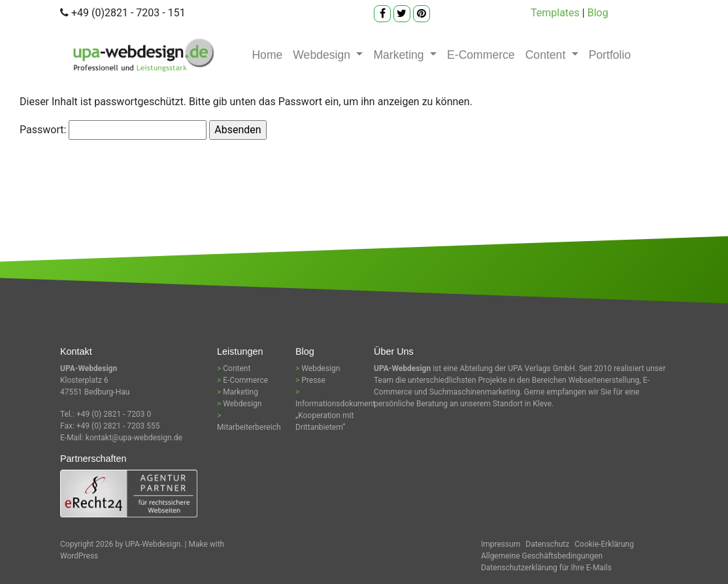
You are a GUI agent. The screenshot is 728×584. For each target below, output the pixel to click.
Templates (555, 13)
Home (267, 55)
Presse (313, 380)
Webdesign (323, 55)
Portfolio (610, 55)
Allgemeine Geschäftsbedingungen (542, 556)
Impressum (501, 544)
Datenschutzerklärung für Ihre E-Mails (546, 568)
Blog (598, 13)
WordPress (79, 556)
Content (547, 55)
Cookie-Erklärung (604, 544)
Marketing (400, 55)
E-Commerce (481, 55)
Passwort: (113, 130)
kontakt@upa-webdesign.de (134, 438)
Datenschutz (547, 544)
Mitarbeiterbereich (249, 427)
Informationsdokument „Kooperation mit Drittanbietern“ (335, 415)
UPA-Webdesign (153, 544)
